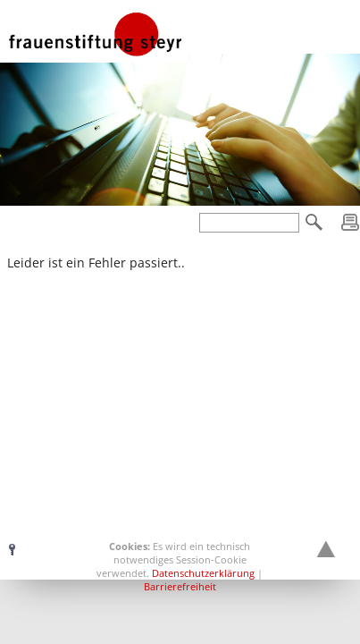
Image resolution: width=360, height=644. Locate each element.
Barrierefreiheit (180, 586)
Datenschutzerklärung (203, 573)
